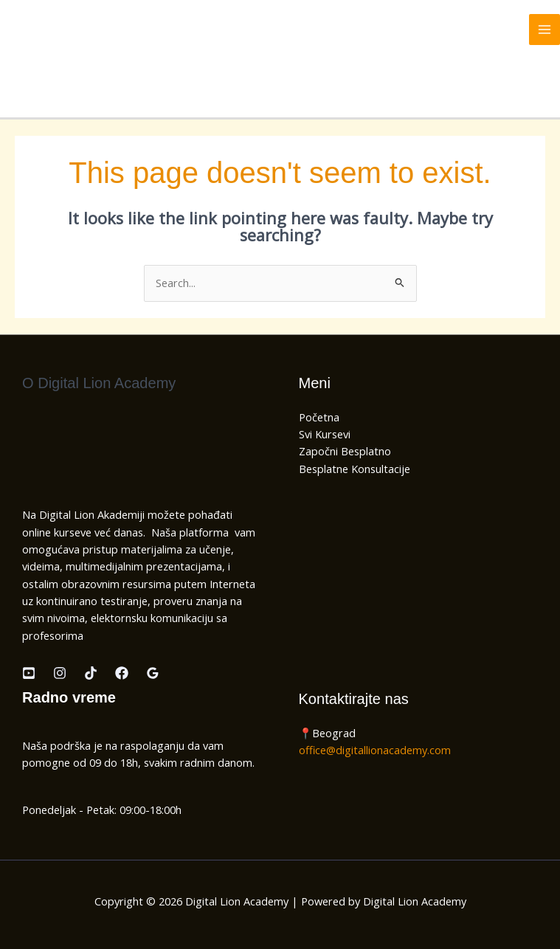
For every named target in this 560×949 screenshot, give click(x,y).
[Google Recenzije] (153, 673)
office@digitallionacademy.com (375, 750)
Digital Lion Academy (82, 29)
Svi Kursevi (325, 434)
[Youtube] (29, 673)
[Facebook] (122, 673)
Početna (319, 417)
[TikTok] (91, 673)
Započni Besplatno (345, 451)
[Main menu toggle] (545, 30)
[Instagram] (60, 673)
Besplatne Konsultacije (355, 469)
